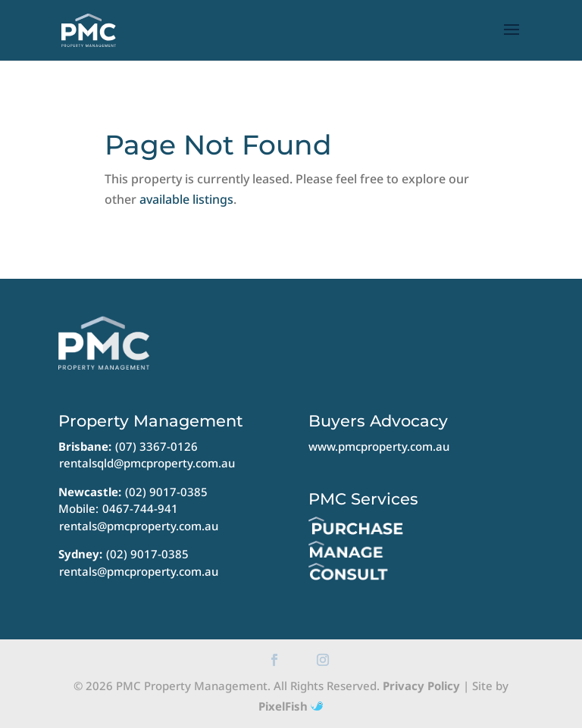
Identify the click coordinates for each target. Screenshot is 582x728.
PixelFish (291, 706)
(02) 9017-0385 (166, 492)
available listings (186, 199)
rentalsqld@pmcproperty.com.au (147, 463)
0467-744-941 (140, 508)
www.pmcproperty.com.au (379, 446)
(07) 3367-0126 (156, 446)
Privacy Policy (421, 686)
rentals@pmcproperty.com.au (139, 526)
